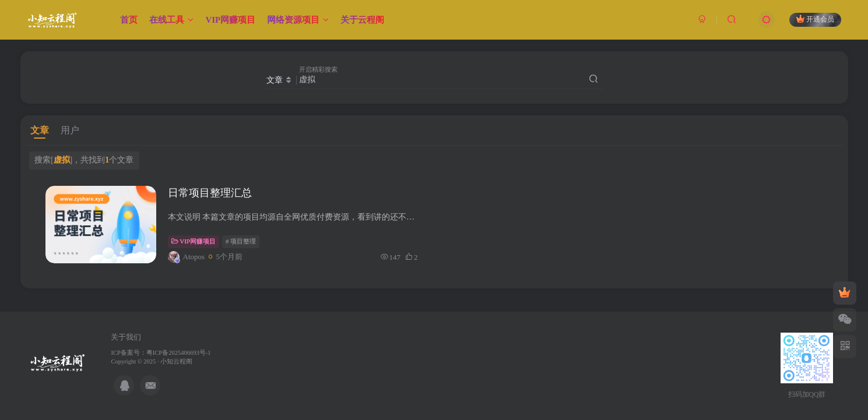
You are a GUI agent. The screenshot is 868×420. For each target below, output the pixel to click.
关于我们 (126, 337)
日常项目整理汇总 (210, 193)
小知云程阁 (176, 361)
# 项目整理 (241, 241)
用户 (70, 130)
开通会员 (815, 19)
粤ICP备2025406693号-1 (179, 353)
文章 (40, 130)
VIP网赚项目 (194, 241)
